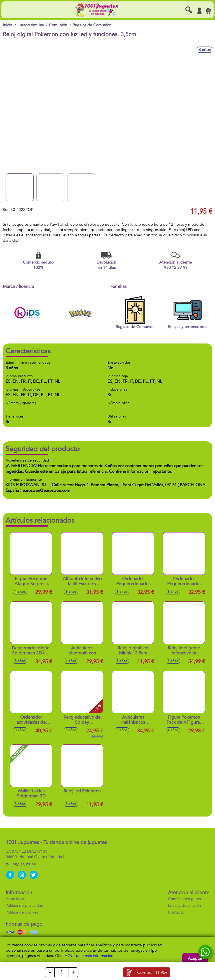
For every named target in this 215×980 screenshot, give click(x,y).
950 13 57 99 (24, 865)
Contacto (176, 912)
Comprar (152, 972)
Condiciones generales (188, 899)
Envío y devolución (184, 906)
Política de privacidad (24, 906)
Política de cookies (22, 912)
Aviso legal (15, 899)
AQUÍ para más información (89, 956)
